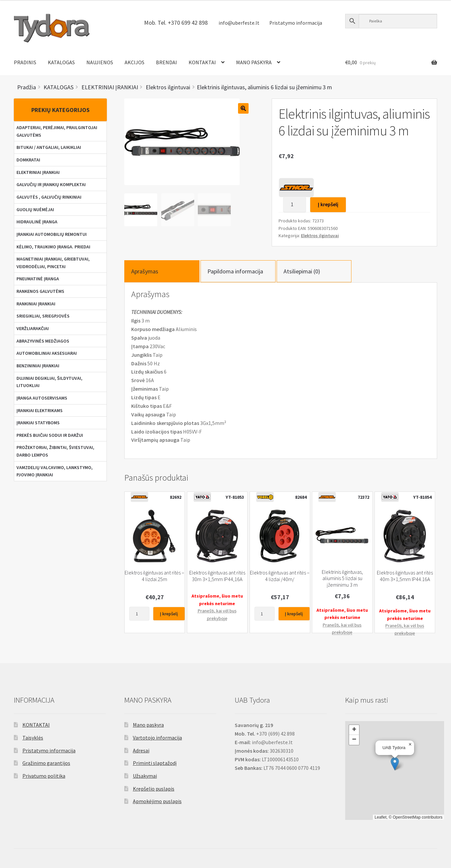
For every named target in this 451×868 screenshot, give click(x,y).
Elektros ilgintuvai (320, 236)
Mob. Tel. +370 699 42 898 (176, 23)
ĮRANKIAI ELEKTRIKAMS (40, 410)
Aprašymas (145, 271)
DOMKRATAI (28, 160)
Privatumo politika (44, 776)
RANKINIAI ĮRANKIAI (36, 304)
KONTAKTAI (202, 62)
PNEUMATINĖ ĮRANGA (38, 279)
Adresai (141, 750)
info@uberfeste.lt (239, 23)
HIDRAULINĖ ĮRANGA (37, 222)
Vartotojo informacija (157, 738)
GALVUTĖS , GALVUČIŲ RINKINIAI (49, 197)
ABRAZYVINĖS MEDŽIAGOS (43, 341)
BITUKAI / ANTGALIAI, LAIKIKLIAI (49, 147)
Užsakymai (145, 776)
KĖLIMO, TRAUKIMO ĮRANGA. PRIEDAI (53, 247)
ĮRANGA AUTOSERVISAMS (42, 398)
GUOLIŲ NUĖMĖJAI (35, 210)
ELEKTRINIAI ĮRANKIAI (38, 172)
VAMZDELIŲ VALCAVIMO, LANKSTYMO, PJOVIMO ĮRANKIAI (55, 471)
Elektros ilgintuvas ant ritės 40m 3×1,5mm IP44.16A (405, 576)
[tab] (162, 271)
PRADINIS (25, 62)
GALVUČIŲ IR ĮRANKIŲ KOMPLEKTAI (51, 184)
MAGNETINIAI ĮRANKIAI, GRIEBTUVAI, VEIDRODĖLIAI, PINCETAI (53, 263)
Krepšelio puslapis (154, 789)
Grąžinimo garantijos (46, 763)
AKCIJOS (135, 62)
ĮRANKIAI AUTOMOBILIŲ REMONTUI (52, 234)
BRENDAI (166, 62)
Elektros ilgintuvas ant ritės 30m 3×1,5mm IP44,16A (217, 576)
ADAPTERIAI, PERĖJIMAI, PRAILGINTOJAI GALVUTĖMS (57, 131)
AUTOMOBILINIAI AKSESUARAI (47, 353)
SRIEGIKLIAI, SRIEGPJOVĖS (43, 316)
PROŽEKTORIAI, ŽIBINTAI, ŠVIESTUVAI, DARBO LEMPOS (55, 451)
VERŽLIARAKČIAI (33, 328)
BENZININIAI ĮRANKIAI (38, 366)
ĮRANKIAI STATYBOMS (38, 423)
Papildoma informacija (235, 271)
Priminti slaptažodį (155, 763)
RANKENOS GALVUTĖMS (40, 291)
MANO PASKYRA (254, 62)
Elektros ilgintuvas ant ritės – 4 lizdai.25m (154, 576)
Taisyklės (33, 738)
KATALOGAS (61, 62)
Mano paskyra (148, 725)
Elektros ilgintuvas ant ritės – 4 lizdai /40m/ (280, 576)
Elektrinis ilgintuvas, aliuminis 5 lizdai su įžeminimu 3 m (342, 578)
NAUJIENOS (100, 62)
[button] (395, 764)
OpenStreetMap (407, 817)
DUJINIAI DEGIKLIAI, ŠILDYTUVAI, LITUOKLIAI (49, 382)
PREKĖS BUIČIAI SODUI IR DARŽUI (50, 435)
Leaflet (380, 817)
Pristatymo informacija (296, 23)
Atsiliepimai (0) (302, 271)
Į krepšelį (328, 204)
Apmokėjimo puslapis (157, 801)
